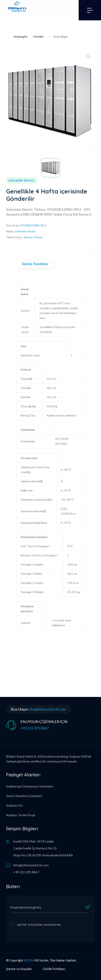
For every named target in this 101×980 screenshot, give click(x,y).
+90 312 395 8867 (35, 728)
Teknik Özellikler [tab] (35, 264)
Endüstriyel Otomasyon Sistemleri (30, 786)
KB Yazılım (41, 960)
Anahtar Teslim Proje (21, 815)
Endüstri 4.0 (14, 805)
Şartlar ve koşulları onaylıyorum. (39, 924)
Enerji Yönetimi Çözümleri (24, 796)
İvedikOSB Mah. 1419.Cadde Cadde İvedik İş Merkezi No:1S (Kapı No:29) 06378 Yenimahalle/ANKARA (43, 848)
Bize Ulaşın (39, 709)
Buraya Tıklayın (33, 237)
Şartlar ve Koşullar (19, 969)
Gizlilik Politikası (54, 969)
